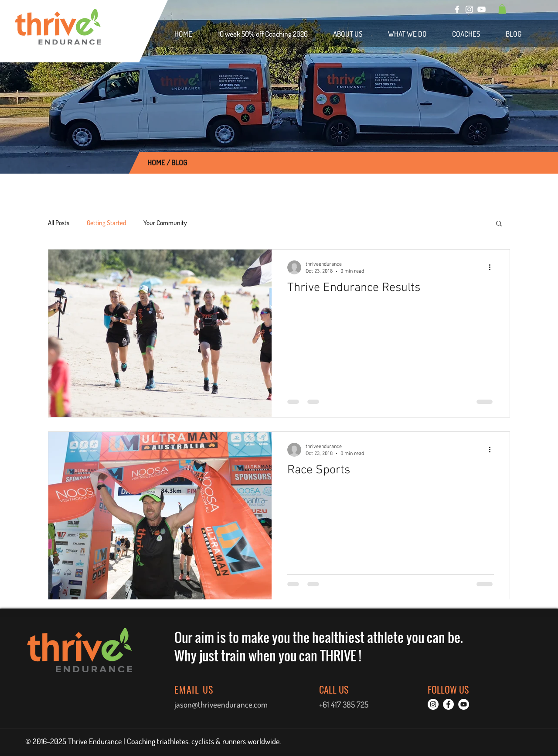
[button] (502, 9)
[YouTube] (481, 9)
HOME (156, 162)
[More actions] (493, 267)
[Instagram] (469, 9)
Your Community (165, 223)
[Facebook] (457, 9)
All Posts (59, 223)
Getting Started (106, 223)
